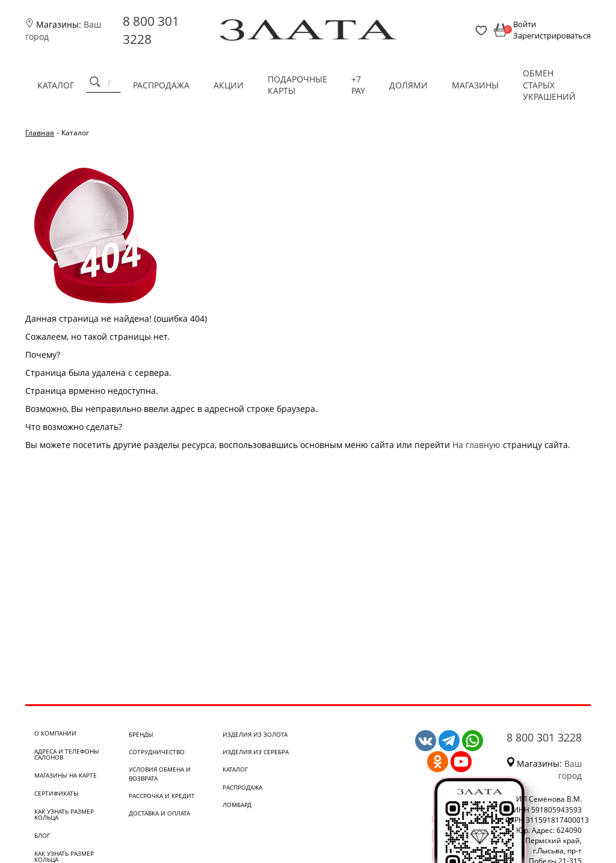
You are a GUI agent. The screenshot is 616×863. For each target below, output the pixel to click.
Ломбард (237, 805)
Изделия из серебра (256, 752)
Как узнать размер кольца (64, 814)
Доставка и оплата (159, 813)
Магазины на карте (66, 775)
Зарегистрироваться (552, 35)
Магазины (475, 85)
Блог (42, 835)
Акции (229, 85)
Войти (525, 24)
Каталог (56, 85)
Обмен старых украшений (549, 85)
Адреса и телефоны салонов (67, 754)
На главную (476, 445)
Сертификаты (57, 793)
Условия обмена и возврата (160, 773)
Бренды (141, 734)
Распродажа (161, 85)
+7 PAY (358, 85)
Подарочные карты (297, 85)
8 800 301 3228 (544, 737)
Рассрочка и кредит (162, 796)
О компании (55, 733)
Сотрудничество (157, 752)
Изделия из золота (255, 734)
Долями (408, 85)
